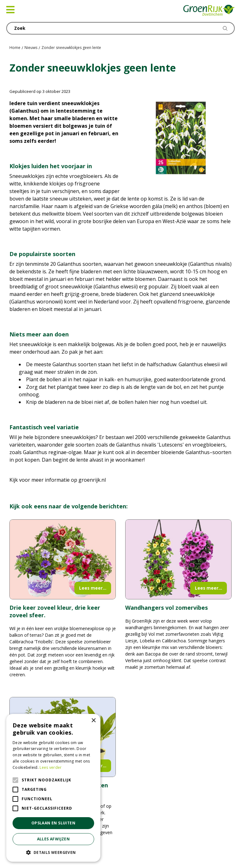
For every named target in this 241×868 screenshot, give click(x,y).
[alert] (53, 788)
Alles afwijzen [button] (54, 839)
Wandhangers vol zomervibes (166, 608)
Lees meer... (93, 588)
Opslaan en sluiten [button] (53, 823)
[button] (53, 852)
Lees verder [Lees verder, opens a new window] (51, 767)
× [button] (93, 721)
